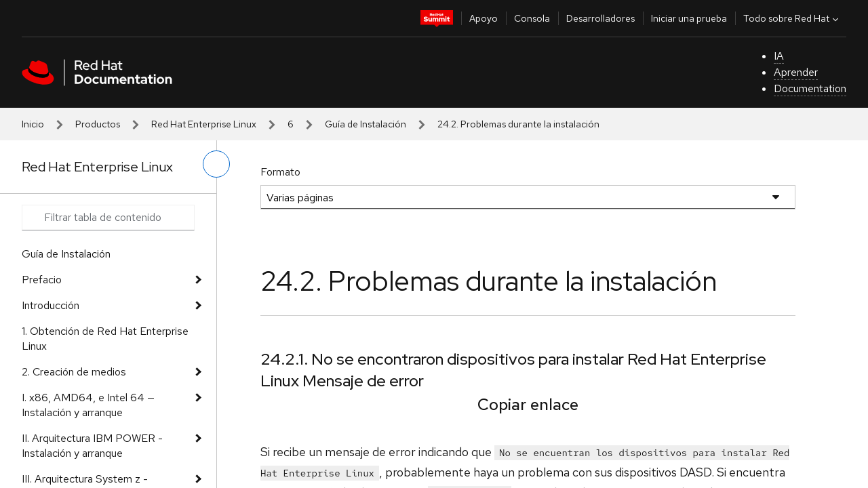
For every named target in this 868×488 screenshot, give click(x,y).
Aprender (796, 72)
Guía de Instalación (366, 124)
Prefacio (42, 280)
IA (779, 56)
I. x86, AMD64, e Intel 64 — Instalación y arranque (88, 405)
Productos (98, 124)
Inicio (33, 124)
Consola (532, 18)
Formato (280, 172)
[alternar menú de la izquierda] (216, 164)
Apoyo (484, 18)
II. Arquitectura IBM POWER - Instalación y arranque (92, 446)
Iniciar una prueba (689, 18)
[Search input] (108, 218)
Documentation (810, 88)
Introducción (51, 305)
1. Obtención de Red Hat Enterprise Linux (105, 339)
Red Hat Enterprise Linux (204, 124)
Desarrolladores (600, 18)
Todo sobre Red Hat (792, 18)
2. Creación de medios (74, 372)
